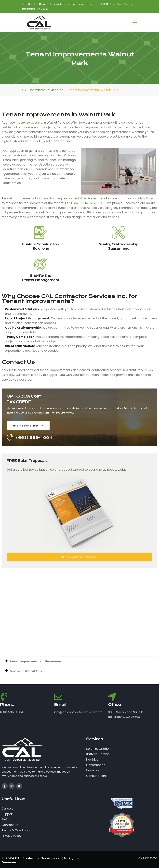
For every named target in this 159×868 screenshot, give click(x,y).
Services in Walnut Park (26, 671)
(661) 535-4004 (33, 4)
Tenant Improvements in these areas (35, 661)
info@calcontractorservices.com (73, 4)
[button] (79, 661)
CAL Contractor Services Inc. (24, 123)
